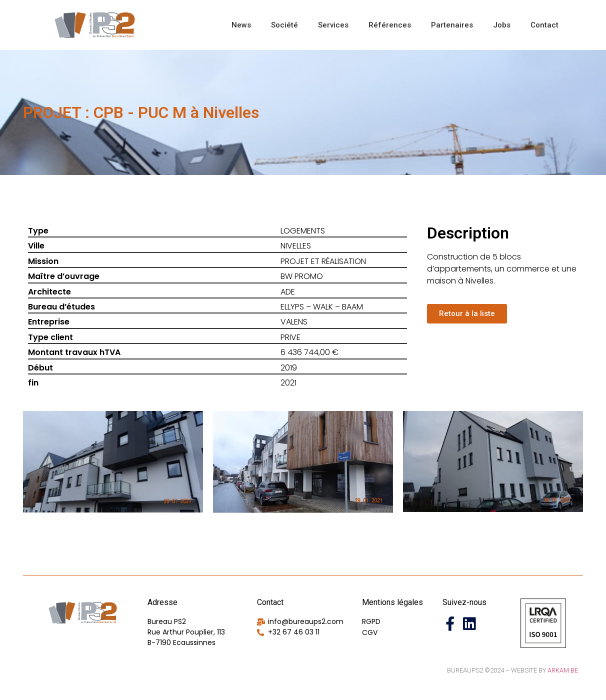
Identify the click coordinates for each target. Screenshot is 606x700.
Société (284, 25)
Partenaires (452, 25)
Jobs (502, 25)
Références (390, 25)
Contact (544, 25)
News (241, 25)
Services (333, 25)
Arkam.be (563, 670)
